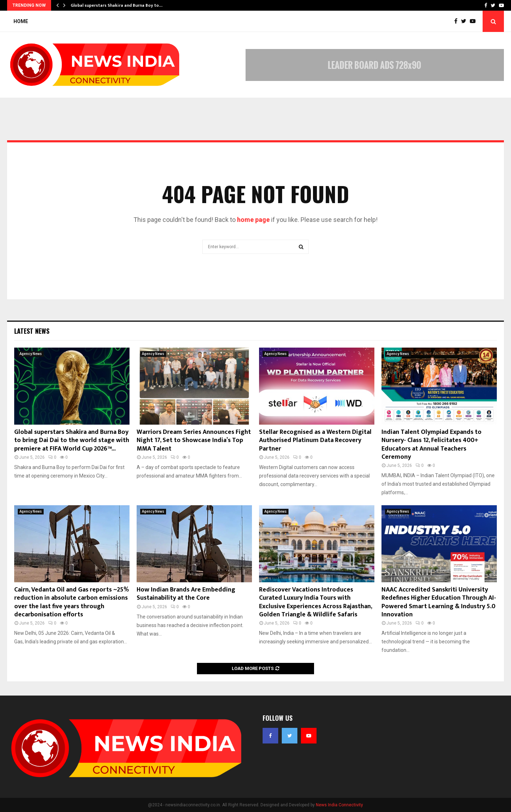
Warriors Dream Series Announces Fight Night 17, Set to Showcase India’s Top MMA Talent (194, 440)
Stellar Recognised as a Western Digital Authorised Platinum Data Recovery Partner (315, 440)
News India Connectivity (339, 805)
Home (21, 21)
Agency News (31, 354)
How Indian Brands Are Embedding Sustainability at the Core (186, 594)
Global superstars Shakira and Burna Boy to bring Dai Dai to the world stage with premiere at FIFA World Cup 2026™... (72, 440)
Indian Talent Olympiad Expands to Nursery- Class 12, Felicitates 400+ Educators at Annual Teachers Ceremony (432, 445)
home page (253, 220)
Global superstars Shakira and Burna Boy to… (117, 5)
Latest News (32, 331)
